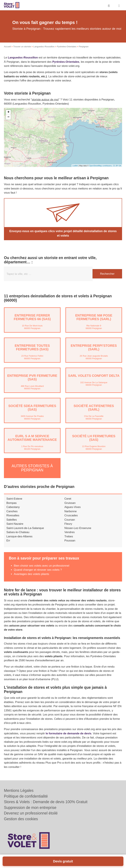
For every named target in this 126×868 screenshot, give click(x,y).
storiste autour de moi (45, 100)
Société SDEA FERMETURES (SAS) (32, 408)
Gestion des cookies (21, 819)
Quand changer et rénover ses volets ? (38, 570)
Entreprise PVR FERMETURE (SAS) (32, 377)
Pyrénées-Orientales (67, 47)
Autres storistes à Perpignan (32, 468)
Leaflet (75, 166)
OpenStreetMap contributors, (101, 166)
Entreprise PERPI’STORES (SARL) (94, 347)
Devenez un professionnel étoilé (31, 813)
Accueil (7, 47)
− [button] (8, 117)
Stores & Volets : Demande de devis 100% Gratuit (46, 802)
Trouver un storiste (22, 47)
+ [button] (8, 112)
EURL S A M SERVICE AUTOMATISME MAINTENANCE (32, 438)
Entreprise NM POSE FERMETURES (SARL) (94, 317)
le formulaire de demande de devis (68, 733)
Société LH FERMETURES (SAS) (94, 438)
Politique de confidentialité (26, 796)
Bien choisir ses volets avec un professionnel (42, 565)
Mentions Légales (19, 791)
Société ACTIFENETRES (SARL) (94, 408)
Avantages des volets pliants (31, 574)
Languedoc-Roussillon (44, 47)
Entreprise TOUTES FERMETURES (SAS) (32, 347)
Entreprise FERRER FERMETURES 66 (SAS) (32, 317)
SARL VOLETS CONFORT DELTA (94, 376)
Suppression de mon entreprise (30, 808)
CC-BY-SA (117, 166)
